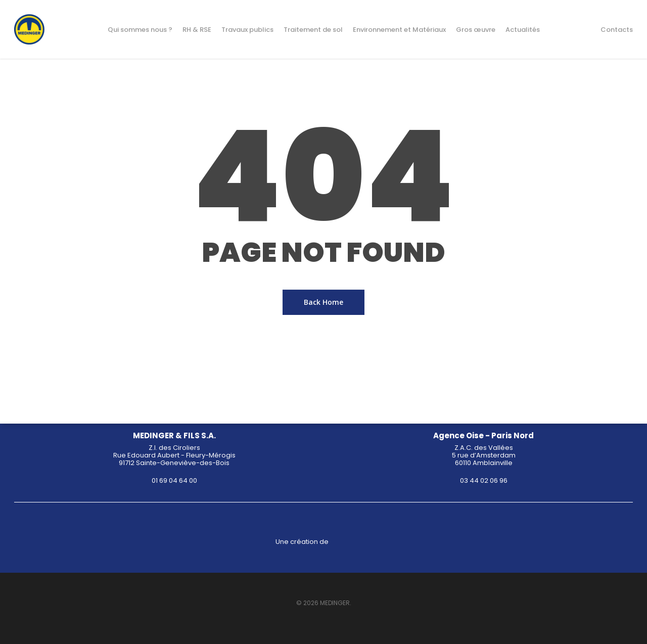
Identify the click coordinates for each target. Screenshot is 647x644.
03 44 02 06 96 (484, 480)
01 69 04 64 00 (174, 480)
